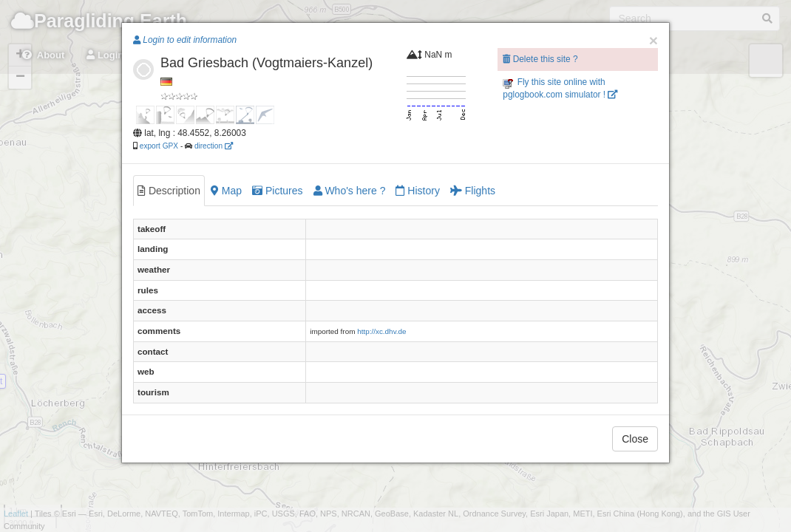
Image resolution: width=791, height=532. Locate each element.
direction (214, 146)
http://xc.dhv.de (381, 331)
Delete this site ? (540, 59)
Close (635, 439)
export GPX (159, 146)
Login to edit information (185, 40)
